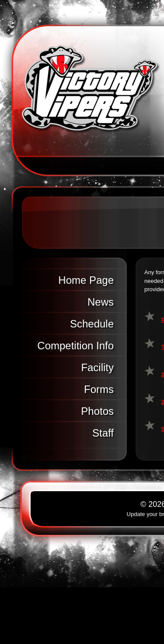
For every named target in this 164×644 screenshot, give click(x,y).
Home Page (86, 280)
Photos (97, 411)
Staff (103, 433)
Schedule (92, 324)
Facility (97, 367)
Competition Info (75, 346)
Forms (99, 389)
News (101, 302)
